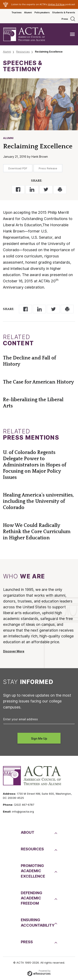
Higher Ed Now (56, 4)
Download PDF (18, 168)
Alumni (28, 12)
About (28, 832)
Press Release (48, 168)
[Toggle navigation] (72, 34)
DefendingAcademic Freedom (32, 898)
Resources (23, 52)
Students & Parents (64, 12)
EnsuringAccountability (37, 922)
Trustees (17, 12)
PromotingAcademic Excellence (33, 871)
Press (65, 19)
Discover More (14, 651)
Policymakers (42, 12)
